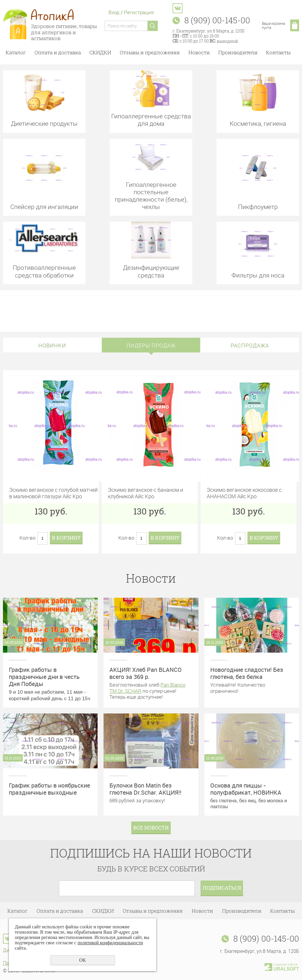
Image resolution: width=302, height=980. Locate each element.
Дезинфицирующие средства (151, 271)
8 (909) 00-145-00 (266, 939)
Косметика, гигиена (258, 123)
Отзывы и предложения (150, 52)
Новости (199, 52)
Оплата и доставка (58, 52)
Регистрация (139, 12)
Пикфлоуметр (258, 206)
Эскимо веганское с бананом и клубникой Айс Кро (146, 493)
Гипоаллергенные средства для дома (151, 120)
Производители (238, 52)
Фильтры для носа (258, 275)
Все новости (151, 828)
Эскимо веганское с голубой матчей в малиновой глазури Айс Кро (53, 493)
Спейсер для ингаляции (44, 206)
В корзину (66, 538)
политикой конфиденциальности (110, 943)
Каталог (16, 52)
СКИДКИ (100, 52)
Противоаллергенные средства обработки (44, 271)
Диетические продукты (44, 123)
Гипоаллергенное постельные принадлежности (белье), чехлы (151, 196)
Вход (114, 12)
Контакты (278, 52)
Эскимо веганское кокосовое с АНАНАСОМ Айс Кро (244, 493)
